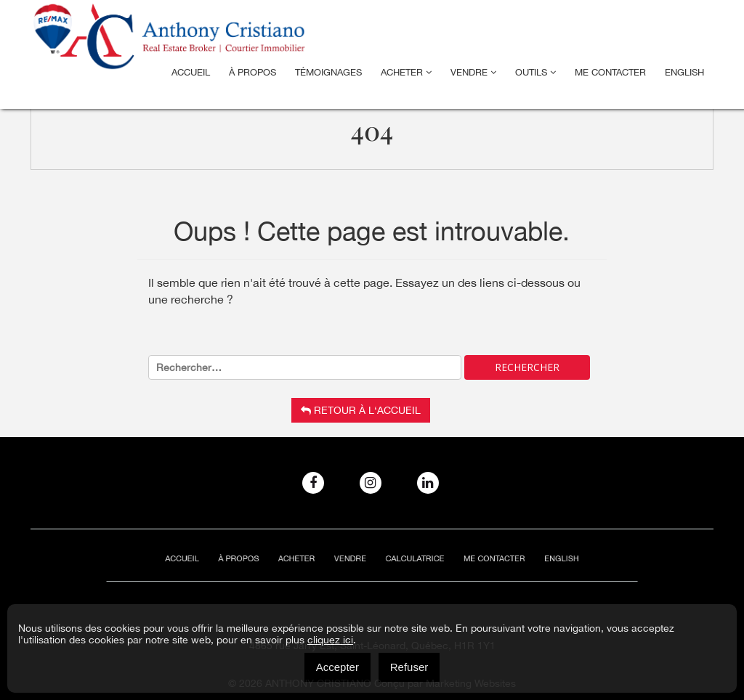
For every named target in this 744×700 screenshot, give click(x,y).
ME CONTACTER (610, 72)
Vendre (473, 72)
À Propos (252, 72)
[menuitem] (684, 73)
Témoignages (328, 72)
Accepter (337, 667)
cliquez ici (330, 640)
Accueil (191, 72)
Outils (535, 72)
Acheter (406, 72)
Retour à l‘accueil (361, 410)
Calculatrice (409, 559)
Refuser (409, 667)
